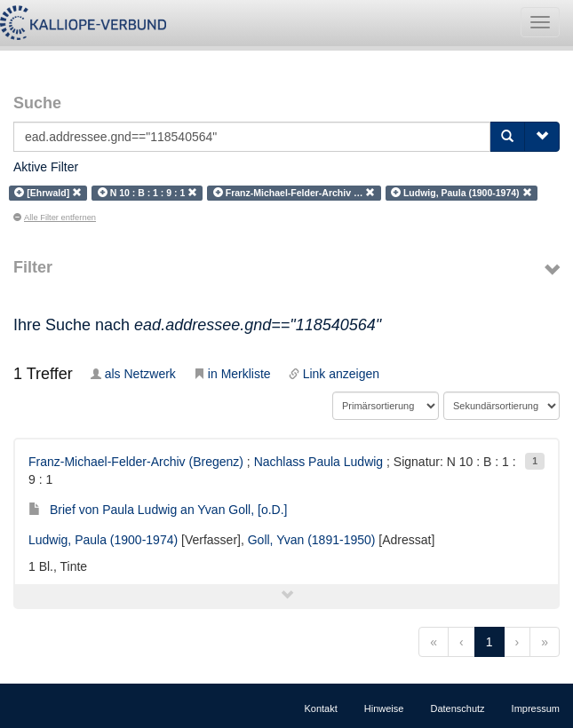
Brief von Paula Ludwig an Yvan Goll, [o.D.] (158, 510)
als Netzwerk (133, 374)
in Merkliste (232, 374)
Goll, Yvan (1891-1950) (312, 540)
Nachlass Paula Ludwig (319, 462)
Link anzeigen (334, 374)
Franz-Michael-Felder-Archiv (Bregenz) (136, 462)
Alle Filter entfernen (55, 218)
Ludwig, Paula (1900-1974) (103, 540)
